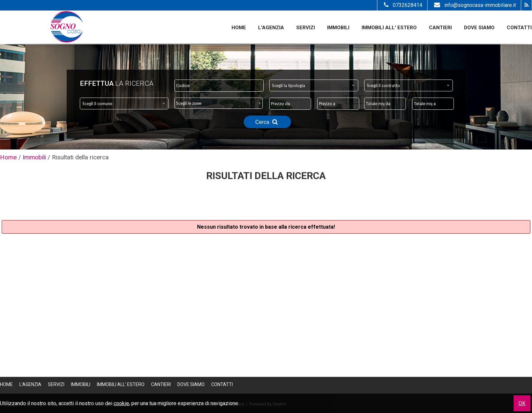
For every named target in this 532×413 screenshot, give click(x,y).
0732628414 (402, 5)
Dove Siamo (479, 28)
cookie (121, 403)
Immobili (338, 28)
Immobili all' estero (389, 28)
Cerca (267, 122)
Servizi (306, 28)
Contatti (519, 28)
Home (239, 28)
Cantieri (440, 28)
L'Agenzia (271, 28)
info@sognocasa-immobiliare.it (474, 5)
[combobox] (314, 85)
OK (522, 403)
